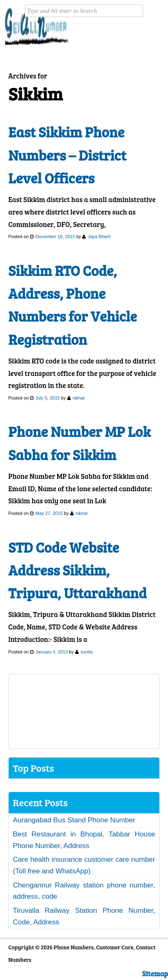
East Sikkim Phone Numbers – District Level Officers (67, 155)
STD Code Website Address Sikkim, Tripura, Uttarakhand (78, 570)
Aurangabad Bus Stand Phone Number (74, 820)
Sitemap (155, 974)
